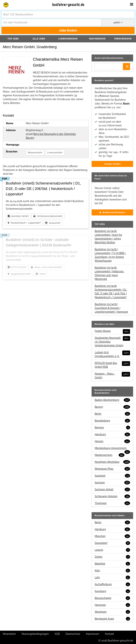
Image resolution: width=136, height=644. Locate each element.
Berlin (112, 414)
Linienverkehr (68, 39)
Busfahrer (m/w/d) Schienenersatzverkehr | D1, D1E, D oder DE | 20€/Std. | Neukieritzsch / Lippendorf (111, 292)
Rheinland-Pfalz (112, 469)
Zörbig (112, 557)
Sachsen (112, 483)
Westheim (112, 612)
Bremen (112, 428)
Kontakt (109, 634)
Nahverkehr (97, 39)
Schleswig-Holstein (112, 496)
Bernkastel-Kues (112, 619)
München (112, 536)
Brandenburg (112, 421)
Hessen (112, 441)
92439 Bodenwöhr (19, 274)
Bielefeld (112, 564)
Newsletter (9, 634)
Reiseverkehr (35, 153)
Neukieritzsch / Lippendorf (24, 223)
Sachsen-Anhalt (112, 489)
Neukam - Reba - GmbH (112, 375)
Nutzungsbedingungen (35, 634)
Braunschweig (112, 598)
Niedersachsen (110, 455)
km (118, 22)
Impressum (93, 634)
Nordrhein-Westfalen (112, 462)
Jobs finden (68, 30)
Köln (112, 571)
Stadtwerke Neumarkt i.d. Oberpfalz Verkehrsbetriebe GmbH (112, 341)
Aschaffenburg (112, 584)
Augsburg (112, 591)
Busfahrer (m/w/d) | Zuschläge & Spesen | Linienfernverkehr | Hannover (111, 308)
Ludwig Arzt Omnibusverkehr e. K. (112, 354)
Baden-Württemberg (112, 400)
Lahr (112, 577)
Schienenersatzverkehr (48, 216)
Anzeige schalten (112, 164)
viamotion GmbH (18, 216)
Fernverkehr (123, 39)
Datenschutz (73, 634)
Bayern (30, 138)
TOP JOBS (13, 39)
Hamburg (112, 434)
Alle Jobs (39, 39)
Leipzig (112, 550)
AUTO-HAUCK (17, 267)
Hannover (112, 605)
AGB (57, 634)
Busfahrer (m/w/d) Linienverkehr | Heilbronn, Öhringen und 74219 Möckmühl (109, 273)
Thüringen (112, 503)
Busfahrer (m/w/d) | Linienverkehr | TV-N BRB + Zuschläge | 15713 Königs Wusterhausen (110, 255)
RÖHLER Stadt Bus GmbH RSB (112, 365)
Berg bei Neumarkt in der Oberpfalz (55, 134)
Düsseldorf (112, 543)
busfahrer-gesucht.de (68, 5)
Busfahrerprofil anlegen (112, 212)
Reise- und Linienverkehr (47, 267)
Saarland (112, 476)
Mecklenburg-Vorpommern (112, 448)
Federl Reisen (112, 331)
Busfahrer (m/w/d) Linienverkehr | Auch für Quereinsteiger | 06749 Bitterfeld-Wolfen (108, 237)
